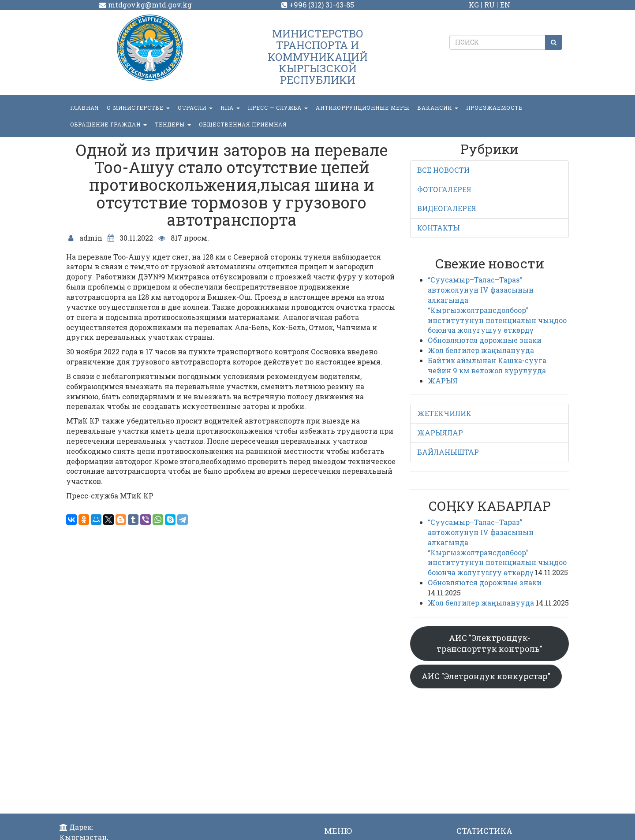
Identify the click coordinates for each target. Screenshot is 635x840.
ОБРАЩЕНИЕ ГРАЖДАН (108, 124)
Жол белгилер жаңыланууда (481, 350)
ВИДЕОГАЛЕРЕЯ (447, 208)
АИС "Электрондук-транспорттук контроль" (489, 643)
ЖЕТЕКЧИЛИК (444, 413)
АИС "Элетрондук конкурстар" (486, 676)
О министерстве (138, 108)
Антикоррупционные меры (362, 108)
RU (489, 5)
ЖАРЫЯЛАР (440, 433)
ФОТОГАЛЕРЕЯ (444, 189)
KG (474, 5)
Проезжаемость (494, 108)
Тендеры (173, 124)
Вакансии (438, 108)
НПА (230, 108)
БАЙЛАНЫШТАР (448, 452)
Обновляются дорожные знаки (485, 340)
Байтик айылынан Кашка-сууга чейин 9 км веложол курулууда (487, 365)
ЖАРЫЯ (443, 381)
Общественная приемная (243, 124)
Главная (84, 108)
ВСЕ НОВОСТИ (443, 170)
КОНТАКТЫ (439, 228)
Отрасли (195, 108)
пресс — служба (278, 108)
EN (505, 5)
